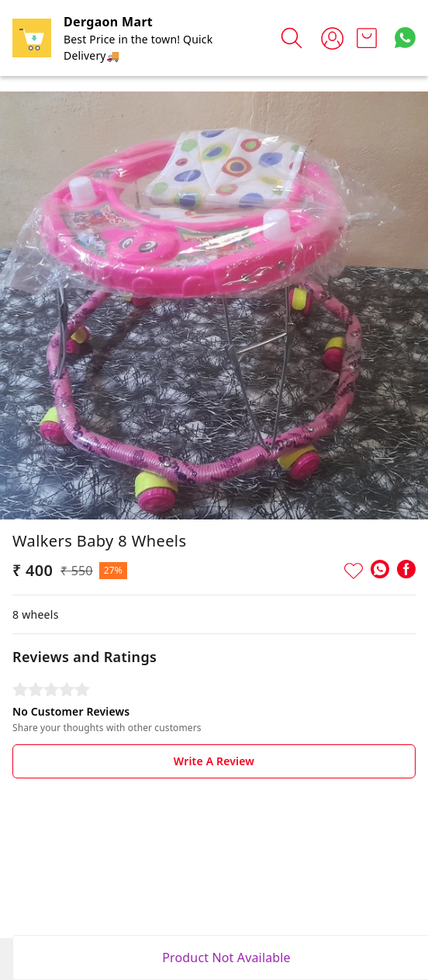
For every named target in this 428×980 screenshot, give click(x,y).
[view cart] (367, 38)
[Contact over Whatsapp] (405, 38)
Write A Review (214, 761)
